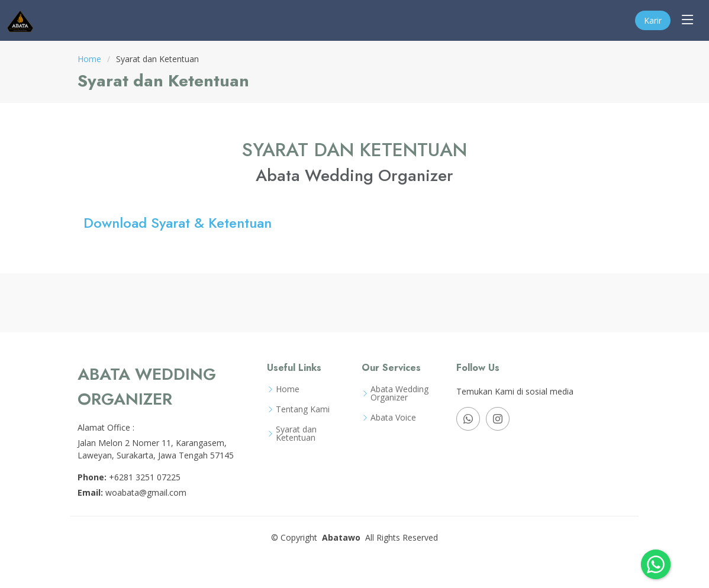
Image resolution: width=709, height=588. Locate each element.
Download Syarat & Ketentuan (178, 223)
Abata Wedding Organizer (399, 393)
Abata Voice (393, 418)
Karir (653, 20)
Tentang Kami (303, 409)
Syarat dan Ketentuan (296, 434)
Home (89, 59)
